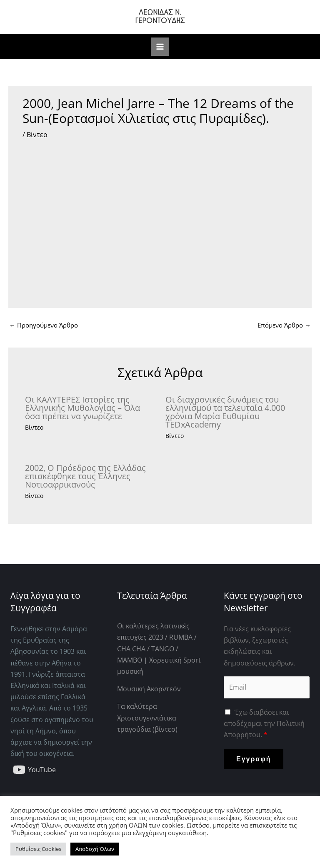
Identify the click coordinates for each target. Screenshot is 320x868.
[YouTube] (35, 770)
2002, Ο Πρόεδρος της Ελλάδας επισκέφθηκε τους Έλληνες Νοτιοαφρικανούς (85, 476)
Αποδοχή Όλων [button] (95, 849)
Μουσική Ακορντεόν (149, 689)
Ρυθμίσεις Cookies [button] (38, 849)
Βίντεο (37, 135)
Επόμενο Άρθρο (284, 325)
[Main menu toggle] (160, 47)
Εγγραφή (254, 759)
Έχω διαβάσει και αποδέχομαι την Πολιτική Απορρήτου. (264, 723)
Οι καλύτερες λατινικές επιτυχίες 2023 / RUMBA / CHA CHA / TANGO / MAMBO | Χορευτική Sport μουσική (159, 649)
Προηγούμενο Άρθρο (44, 325)
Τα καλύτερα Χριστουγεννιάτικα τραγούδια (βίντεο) (147, 718)
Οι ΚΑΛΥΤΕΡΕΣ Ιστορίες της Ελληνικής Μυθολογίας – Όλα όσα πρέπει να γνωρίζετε (82, 408)
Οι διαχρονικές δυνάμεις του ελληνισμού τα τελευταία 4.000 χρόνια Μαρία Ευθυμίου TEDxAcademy (225, 412)
